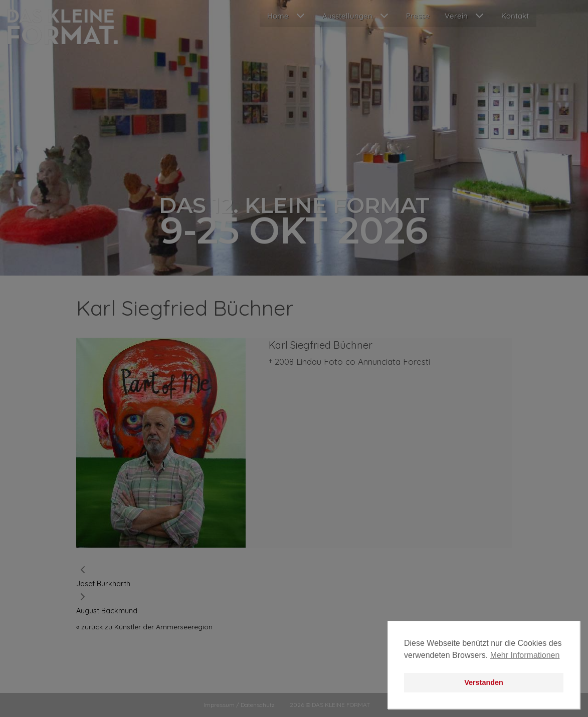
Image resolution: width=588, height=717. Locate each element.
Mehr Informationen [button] (525, 655)
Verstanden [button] (484, 682)
